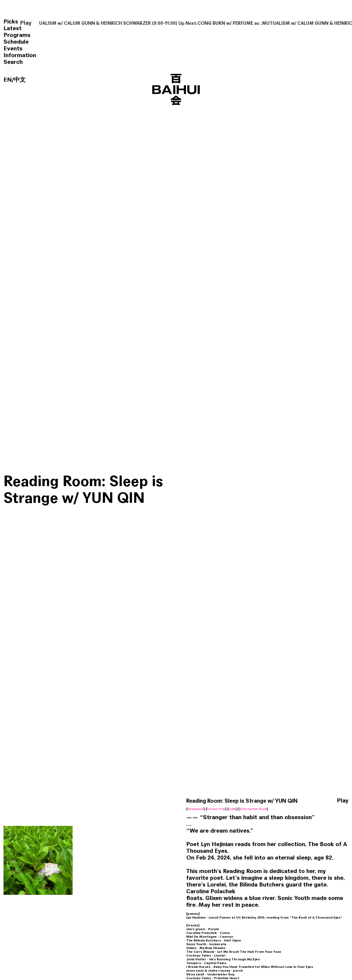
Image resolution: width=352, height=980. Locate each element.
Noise (309, 800)
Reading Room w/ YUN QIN (171, 778)
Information (20, 55)
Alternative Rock (253, 484)
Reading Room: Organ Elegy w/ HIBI (307, 778)
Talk (217, 800)
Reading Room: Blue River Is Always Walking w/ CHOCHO (39, 782)
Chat (48, 902)
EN (8, 80)
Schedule (16, 42)
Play (26, 23)
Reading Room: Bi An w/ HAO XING (309, 884)
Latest (13, 28)
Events (13, 49)
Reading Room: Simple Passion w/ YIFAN (171, 884)
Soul (217, 905)
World (13, 797)
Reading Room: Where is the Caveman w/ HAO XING (106, 782)
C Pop (169, 800)
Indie (232, 484)
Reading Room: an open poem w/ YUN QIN (241, 884)
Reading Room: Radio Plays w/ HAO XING (102, 884)
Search (13, 62)
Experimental (19, 800)
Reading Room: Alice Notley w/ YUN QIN (32, 884)
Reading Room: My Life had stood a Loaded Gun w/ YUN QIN (243, 782)
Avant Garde (18, 902)
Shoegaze (196, 484)
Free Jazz (153, 800)
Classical (84, 800)
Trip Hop (230, 800)
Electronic (176, 902)
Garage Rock (87, 902)
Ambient (57, 797)
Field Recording (34, 797)
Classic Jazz (310, 905)
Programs (17, 35)
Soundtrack (291, 800)
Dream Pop (216, 484)
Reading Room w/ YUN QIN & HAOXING (82, 699)
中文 (20, 80)
